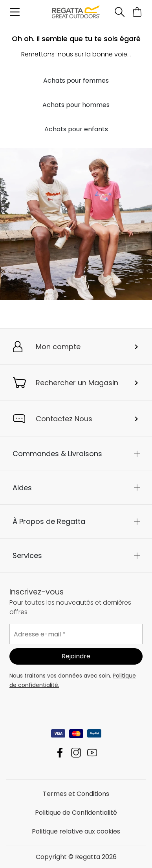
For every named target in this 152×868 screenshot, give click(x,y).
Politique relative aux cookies (76, 831)
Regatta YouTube (92, 753)
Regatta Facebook (60, 753)
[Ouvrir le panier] (137, 12)
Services (27, 555)
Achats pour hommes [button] (76, 105)
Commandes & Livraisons (57, 454)
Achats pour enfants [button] (76, 129)
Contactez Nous (64, 419)
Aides (22, 488)
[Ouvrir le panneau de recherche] (119, 12)
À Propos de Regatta (49, 521)
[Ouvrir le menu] (15, 12)
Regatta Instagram (76, 753)
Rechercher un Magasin (77, 383)
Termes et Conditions (76, 794)
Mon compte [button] (58, 347)
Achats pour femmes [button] (76, 81)
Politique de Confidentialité (76, 813)
